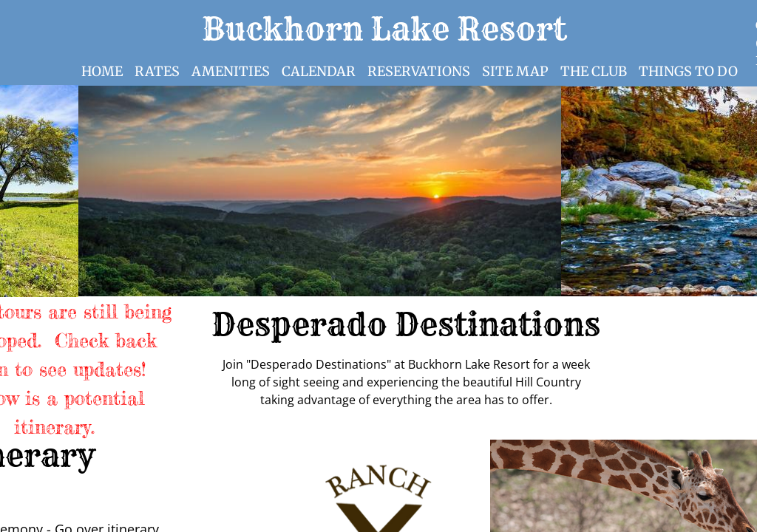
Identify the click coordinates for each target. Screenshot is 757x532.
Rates (157, 71)
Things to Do (688, 71)
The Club (594, 71)
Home (102, 71)
